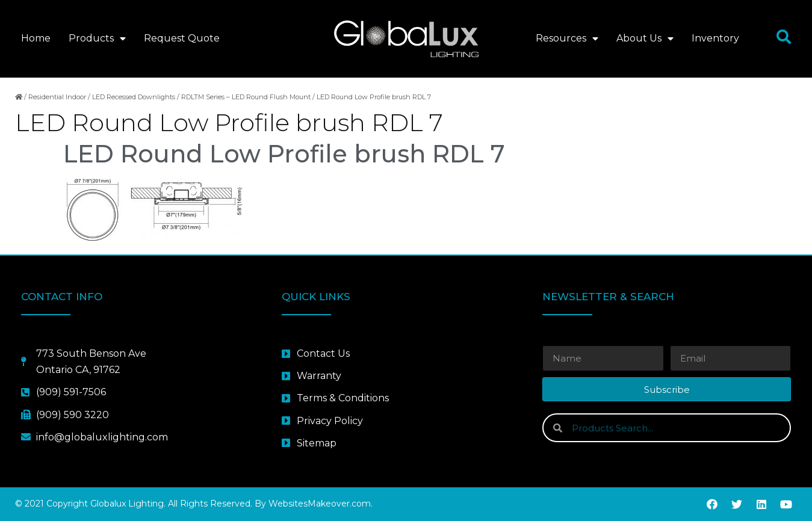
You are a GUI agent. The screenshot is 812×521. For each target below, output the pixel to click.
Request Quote (182, 38)
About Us (645, 39)
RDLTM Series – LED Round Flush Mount (246, 97)
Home (36, 38)
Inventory (715, 38)
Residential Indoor (57, 97)
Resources (567, 39)
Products (97, 39)
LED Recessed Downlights (134, 97)
